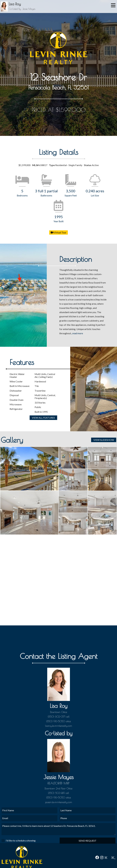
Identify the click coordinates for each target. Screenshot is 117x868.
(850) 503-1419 (56, 860)
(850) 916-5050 (56, 789)
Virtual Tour (58, 232)
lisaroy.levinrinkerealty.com (59, 793)
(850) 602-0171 (56, 784)
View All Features (23, 418)
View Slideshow (104, 440)
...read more (91, 333)
